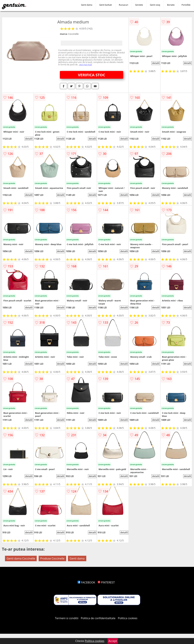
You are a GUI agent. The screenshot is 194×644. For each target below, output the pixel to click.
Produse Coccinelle (52, 558)
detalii (156, 63)
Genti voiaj (155, 5)
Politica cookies (128, 618)
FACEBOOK (86, 582)
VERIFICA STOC (92, 75)
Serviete (139, 5)
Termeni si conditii (67, 618)
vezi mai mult (86, 65)
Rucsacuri (124, 5)
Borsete (171, 5)
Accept (113, 641)
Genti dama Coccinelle (21, 558)
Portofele (186, 5)
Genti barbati (106, 5)
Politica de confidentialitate (98, 618)
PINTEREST (106, 582)
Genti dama (87, 5)
